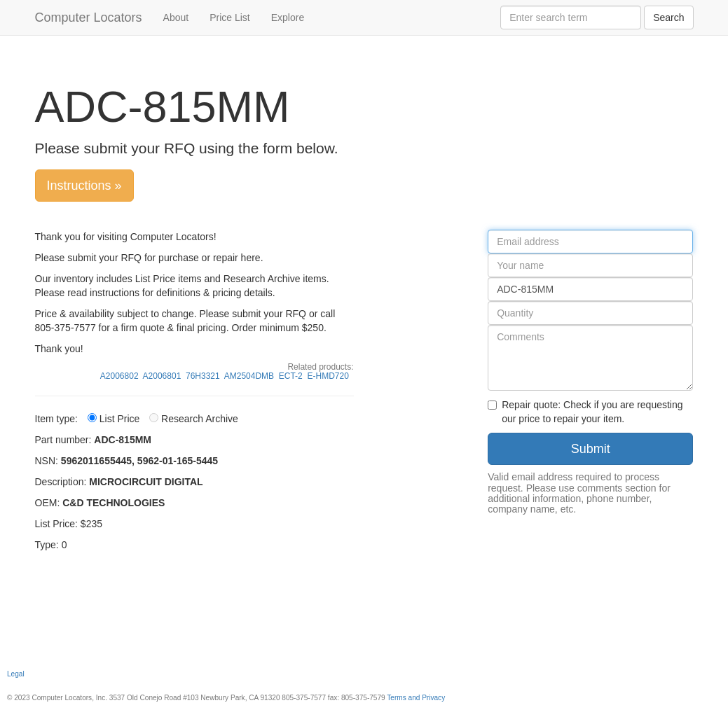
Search (668, 18)
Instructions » (84, 186)
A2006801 (162, 376)
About (176, 18)
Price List (230, 18)
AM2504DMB (249, 376)
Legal (16, 674)
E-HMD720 (328, 376)
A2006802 (119, 376)
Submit (591, 449)
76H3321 (203, 376)
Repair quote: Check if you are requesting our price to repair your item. (585, 412)
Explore (288, 18)
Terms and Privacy (416, 698)
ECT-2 (291, 376)
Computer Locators (89, 18)
